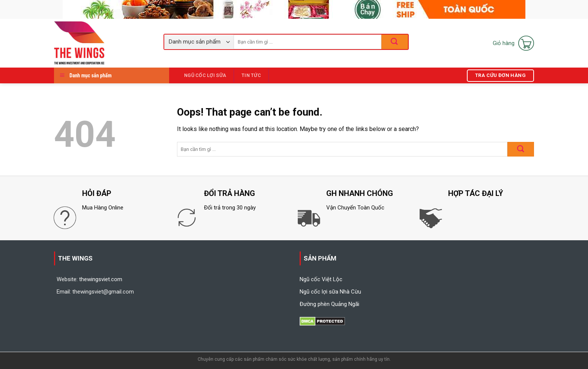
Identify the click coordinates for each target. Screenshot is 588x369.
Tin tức (251, 75)
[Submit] (521, 149)
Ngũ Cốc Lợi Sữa (205, 75)
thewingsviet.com (101, 279)
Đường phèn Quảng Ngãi (329, 304)
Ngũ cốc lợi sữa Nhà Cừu (330, 292)
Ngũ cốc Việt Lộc (321, 279)
